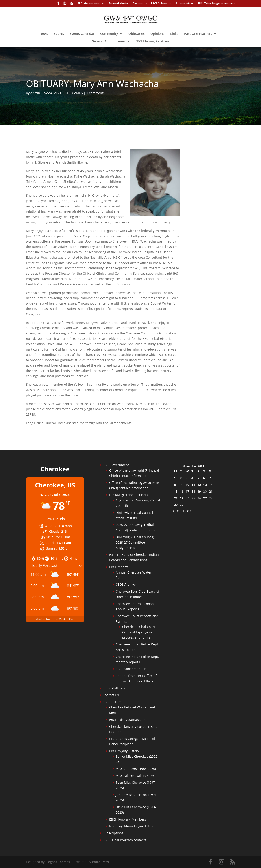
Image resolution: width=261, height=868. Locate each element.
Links (174, 34)
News (44, 34)
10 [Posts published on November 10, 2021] (187, 485)
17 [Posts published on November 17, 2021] (187, 491)
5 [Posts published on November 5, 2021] (198, 478)
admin (35, 93)
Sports (59, 34)
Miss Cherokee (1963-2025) (136, 769)
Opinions (157, 34)
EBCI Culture (159, 4)
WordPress (100, 862)
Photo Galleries (119, 4)
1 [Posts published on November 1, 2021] (175, 478)
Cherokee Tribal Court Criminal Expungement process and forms (139, 632)
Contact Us (140, 4)
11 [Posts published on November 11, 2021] (193, 485)
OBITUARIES (74, 93)
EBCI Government (89, 4)
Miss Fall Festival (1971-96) (136, 776)
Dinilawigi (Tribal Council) (128, 495)
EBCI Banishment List (132, 669)
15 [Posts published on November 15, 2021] (176, 491)
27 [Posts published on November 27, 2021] (205, 498)
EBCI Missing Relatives (152, 42)
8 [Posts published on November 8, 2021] (175, 485)
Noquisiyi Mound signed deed (132, 826)
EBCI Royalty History (124, 751)
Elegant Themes (58, 862)
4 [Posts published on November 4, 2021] (192, 478)
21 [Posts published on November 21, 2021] (211, 491)
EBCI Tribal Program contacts (216, 4)
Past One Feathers (198, 34)
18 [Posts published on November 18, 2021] (193, 491)
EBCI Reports (119, 567)
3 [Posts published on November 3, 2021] (187, 478)
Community (109, 34)
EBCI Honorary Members (128, 819)
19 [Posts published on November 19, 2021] (199, 491)
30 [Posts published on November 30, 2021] (182, 505)
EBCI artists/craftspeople (128, 720)
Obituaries (137, 34)
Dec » (187, 511)
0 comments (96, 93)
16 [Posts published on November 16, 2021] (182, 491)
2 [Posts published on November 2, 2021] (181, 478)
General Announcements (111, 42)
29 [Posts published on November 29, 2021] (176, 505)
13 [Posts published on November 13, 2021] (205, 485)
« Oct (177, 511)
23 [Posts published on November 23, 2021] (182, 498)
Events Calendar (82, 34)
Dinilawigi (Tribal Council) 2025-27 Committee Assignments (135, 542)
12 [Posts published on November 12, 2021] (199, 485)
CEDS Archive (126, 584)
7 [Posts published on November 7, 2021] (210, 478)
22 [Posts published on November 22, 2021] (176, 498)
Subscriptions (185, 4)
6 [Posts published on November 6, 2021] (204, 478)
